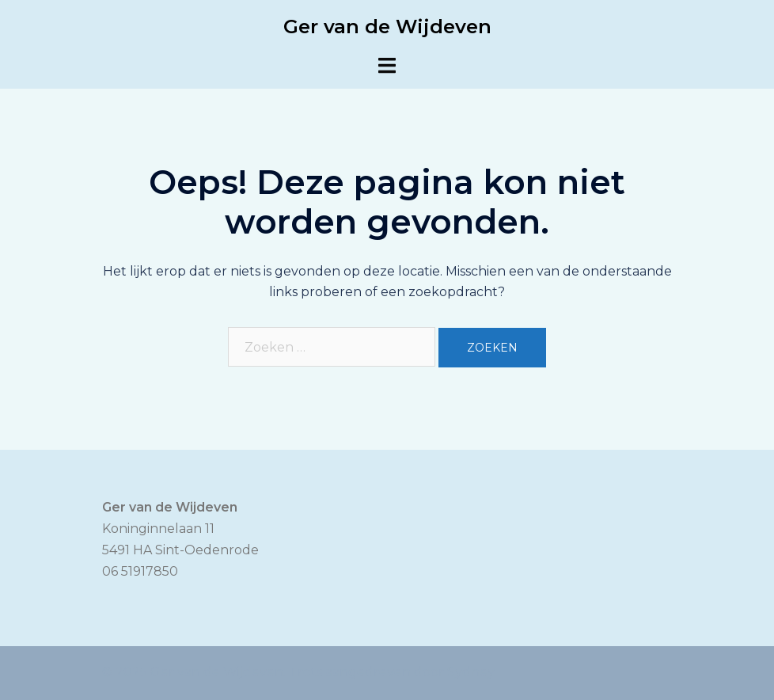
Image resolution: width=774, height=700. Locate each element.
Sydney (471, 672)
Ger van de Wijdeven (387, 27)
